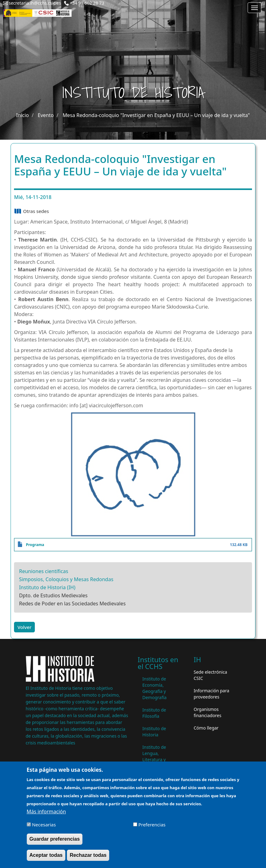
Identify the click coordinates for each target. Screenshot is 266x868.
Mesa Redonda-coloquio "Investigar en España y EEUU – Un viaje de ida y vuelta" (156, 115)
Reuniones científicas (44, 571)
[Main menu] (254, 8)
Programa (35, 545)
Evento (46, 115)
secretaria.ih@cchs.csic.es (35, 3)
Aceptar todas (46, 858)
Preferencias (152, 827)
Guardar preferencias (55, 842)
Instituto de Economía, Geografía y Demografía (155, 688)
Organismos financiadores (208, 712)
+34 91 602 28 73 (87, 3)
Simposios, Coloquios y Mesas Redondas (66, 579)
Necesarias (44, 827)
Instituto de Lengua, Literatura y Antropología (156, 756)
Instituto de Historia (154, 732)
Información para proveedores (212, 694)
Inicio (23, 115)
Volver (24, 627)
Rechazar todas (88, 858)
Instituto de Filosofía (154, 713)
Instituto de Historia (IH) (47, 587)
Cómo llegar (206, 728)
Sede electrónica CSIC (211, 675)
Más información (46, 814)
